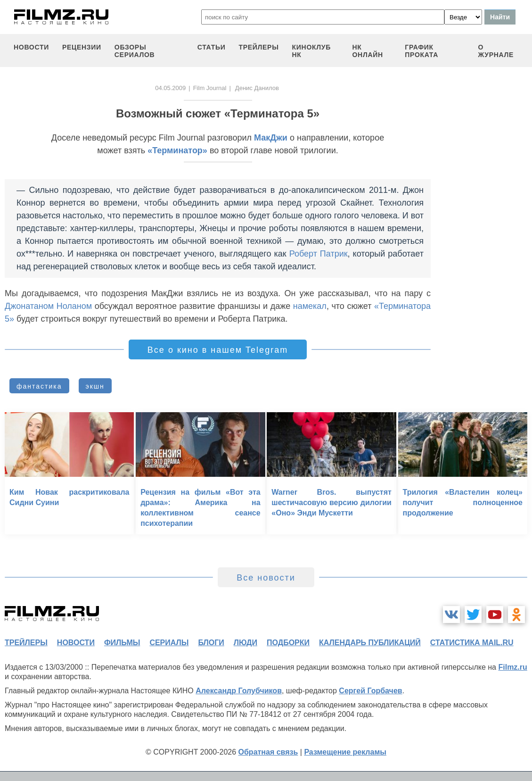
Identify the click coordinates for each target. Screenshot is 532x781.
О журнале (496, 51)
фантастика (39, 386)
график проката (422, 51)
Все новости (266, 578)
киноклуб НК (311, 51)
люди (246, 643)
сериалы (169, 643)
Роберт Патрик (319, 254)
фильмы (122, 643)
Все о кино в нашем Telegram (218, 350)
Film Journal (210, 88)
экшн (95, 386)
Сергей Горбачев (370, 691)
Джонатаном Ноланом (48, 306)
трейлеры (258, 47)
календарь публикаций (370, 643)
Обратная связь (268, 752)
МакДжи (271, 138)
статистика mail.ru (472, 643)
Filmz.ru (512, 667)
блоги (211, 643)
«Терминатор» (177, 150)
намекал (310, 306)
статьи (212, 47)
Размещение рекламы (345, 752)
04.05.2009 (170, 88)
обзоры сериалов (135, 51)
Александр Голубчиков (239, 691)
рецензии (82, 47)
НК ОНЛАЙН (367, 51)
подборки (288, 643)
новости (31, 47)
